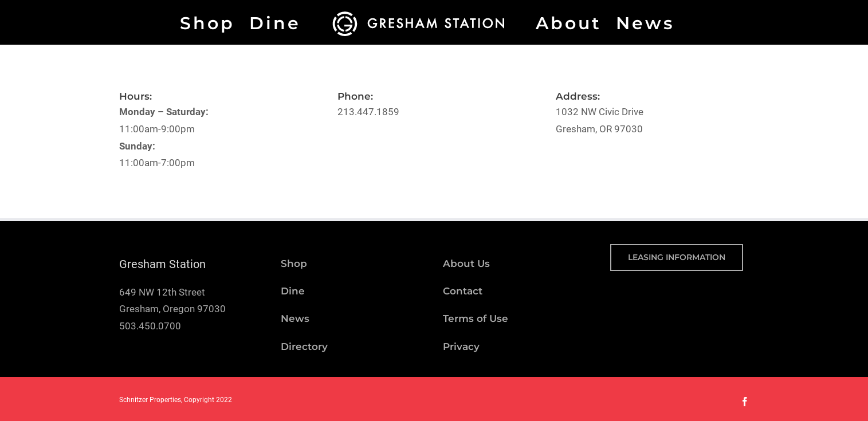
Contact (463, 291)
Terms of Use (476, 318)
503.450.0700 (150, 326)
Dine (293, 291)
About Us (466, 263)
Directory (304, 347)
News (295, 318)
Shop (294, 263)
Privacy (461, 347)
